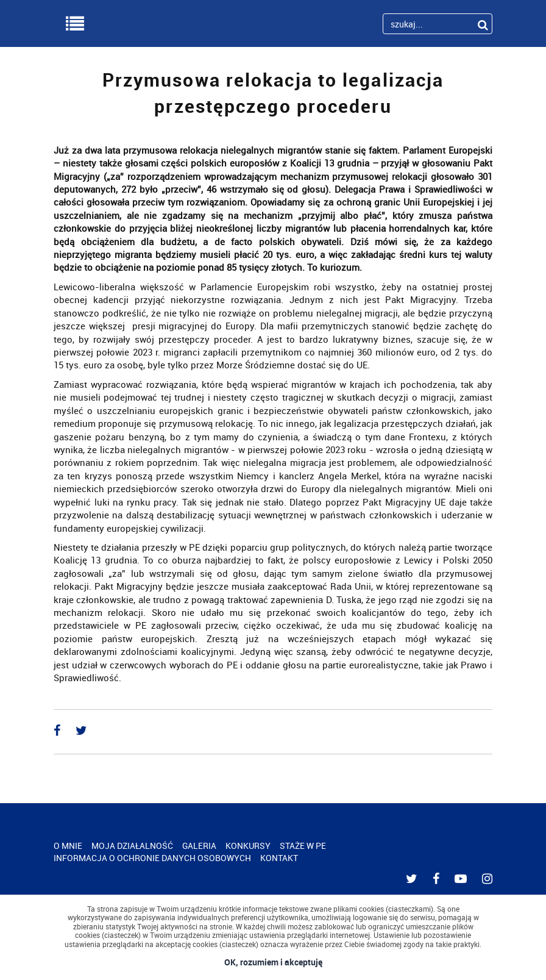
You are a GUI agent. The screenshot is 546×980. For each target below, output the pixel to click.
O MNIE (68, 846)
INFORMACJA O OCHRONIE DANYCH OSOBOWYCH (152, 858)
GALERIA (199, 846)
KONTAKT (279, 858)
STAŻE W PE (303, 846)
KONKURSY (248, 846)
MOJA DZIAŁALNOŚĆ (132, 846)
